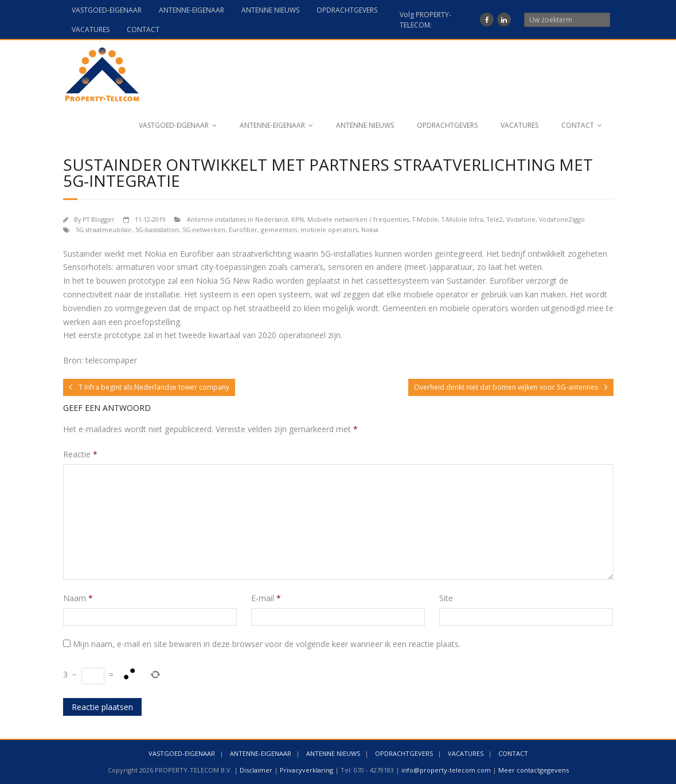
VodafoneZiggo (562, 219)
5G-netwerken (204, 230)
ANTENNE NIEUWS (270, 10)
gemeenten (279, 230)
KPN (298, 219)
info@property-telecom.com (446, 770)
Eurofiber (243, 230)
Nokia (370, 230)
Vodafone (521, 219)
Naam (78, 598)
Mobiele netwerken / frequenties (358, 219)
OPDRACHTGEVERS (347, 10)
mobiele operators (329, 230)
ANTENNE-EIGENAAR (192, 10)
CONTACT (143, 30)
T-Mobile (425, 219)
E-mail (266, 598)
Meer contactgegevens (534, 770)
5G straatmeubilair (104, 230)
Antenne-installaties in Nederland (237, 219)
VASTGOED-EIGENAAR (107, 10)
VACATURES (91, 30)
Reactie (80, 454)
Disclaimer (256, 770)
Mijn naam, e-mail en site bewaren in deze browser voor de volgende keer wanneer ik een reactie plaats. (267, 644)
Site (446, 598)
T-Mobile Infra (462, 219)
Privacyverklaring (306, 770)
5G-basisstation (157, 230)
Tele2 (495, 219)
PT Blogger (99, 219)
